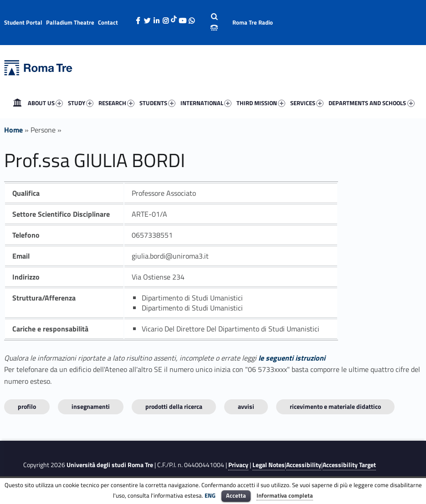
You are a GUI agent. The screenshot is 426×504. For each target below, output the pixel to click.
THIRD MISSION (262, 103)
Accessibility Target (349, 465)
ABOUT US (46, 103)
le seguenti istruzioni (292, 358)
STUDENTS (158, 103)
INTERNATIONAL (207, 103)
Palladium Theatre (70, 22)
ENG (210, 495)
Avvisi (246, 406)
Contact (108, 22)
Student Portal (23, 22)
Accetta (236, 495)
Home (17, 103)
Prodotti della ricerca (174, 406)
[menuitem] (17, 103)
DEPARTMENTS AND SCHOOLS (372, 103)
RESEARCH (117, 103)
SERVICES (308, 103)
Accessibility (304, 465)
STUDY (82, 103)
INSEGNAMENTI (91, 406)
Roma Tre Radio (253, 22)
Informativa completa (285, 495)
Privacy (238, 465)
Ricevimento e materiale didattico (335, 406)
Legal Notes (269, 465)
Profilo (27, 406)
